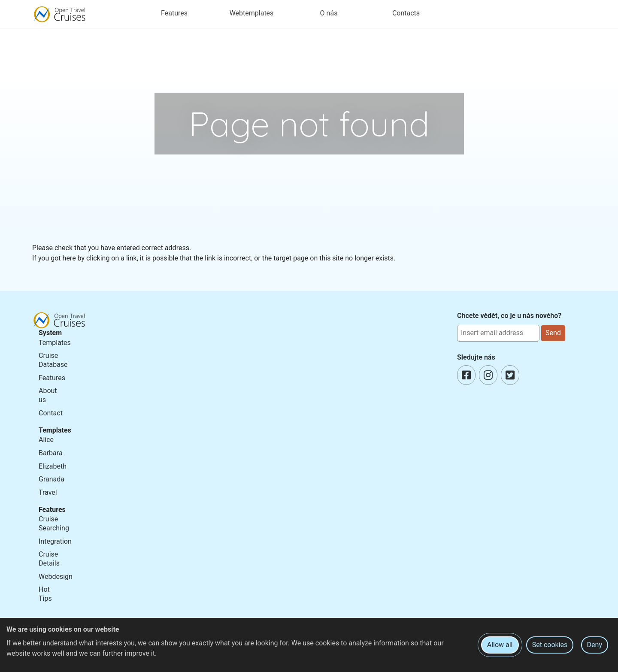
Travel (48, 492)
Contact (51, 413)
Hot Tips (45, 594)
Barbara (51, 453)
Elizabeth (53, 466)
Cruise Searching (54, 524)
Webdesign (56, 577)
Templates (55, 343)
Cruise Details (49, 559)
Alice (46, 440)
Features (52, 378)
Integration (55, 541)
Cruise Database (53, 360)
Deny (595, 645)
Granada (51, 479)
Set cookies (550, 645)
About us (48, 395)
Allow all (500, 645)
